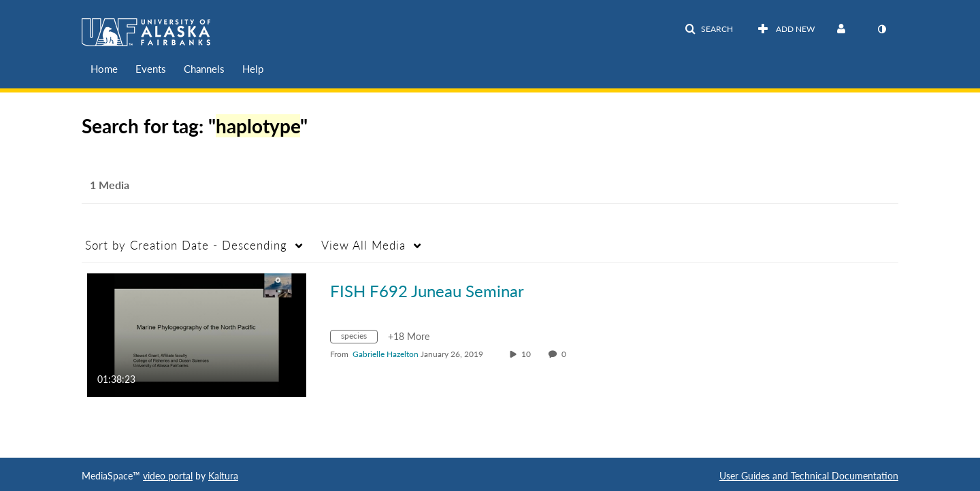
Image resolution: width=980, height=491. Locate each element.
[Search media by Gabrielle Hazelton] (386, 354)
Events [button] (151, 69)
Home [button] (104, 69)
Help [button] (253, 69)
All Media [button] (363, 245)
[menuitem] (104, 69)
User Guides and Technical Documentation (809, 476)
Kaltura (223, 476)
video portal (168, 476)
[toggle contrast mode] (881, 29)
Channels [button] (204, 69)
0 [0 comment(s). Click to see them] (566, 354)
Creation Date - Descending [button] (186, 245)
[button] (709, 29)
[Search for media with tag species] (359, 338)
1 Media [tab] (110, 185)
